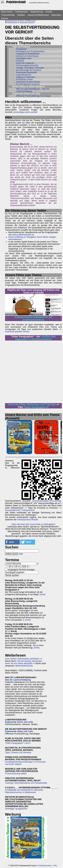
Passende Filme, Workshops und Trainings (32, 404)
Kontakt (40, 866)
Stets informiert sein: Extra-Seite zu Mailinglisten (33, 524)
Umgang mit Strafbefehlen (28, 54)
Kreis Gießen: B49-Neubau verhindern (22, 659)
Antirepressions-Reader (27, 520)
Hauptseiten (22, 49)
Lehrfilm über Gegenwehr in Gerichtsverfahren (35, 338)
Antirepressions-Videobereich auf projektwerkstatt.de (33, 318)
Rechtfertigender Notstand (28, 84)
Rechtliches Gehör (24, 80)
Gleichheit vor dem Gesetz (28, 82)
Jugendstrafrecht (24, 75)
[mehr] (43, 594)
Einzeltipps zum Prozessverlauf (30, 51)
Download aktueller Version (17, 332)
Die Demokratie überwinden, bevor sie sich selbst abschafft (24, 662)
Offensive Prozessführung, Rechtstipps (34, 96)
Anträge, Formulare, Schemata (30, 68)
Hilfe (21, 554)
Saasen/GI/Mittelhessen (38, 15)
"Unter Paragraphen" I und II (18, 743)
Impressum (48, 866)
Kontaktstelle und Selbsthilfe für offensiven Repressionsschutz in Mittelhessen (24, 791)
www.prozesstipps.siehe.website (47, 501)
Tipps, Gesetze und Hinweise (18, 752)
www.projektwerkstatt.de (23, 235)
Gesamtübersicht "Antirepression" (20, 510)
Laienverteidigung (27, 22)
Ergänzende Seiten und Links (19, 722)
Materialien (56, 15)
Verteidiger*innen (24, 58)
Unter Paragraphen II (36, 407)
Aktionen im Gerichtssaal (27, 56)
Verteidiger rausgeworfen (16, 809)
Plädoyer (20, 61)
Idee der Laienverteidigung (18, 680)
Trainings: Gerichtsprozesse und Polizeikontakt (26, 783)
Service (5, 18)
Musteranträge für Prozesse (29, 70)
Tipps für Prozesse (28, 21)
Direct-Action (7, 12)
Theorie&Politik (8, 15)
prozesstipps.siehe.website (25, 112)
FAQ (55, 866)
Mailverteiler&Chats (24, 666)
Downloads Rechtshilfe (26, 72)
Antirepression (22, 12)
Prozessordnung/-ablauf (16, 774)
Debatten (21, 15)
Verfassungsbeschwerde (27, 65)
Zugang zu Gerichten (26, 77)
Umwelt (49, 12)
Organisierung (37, 12)
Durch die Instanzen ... (26, 63)
